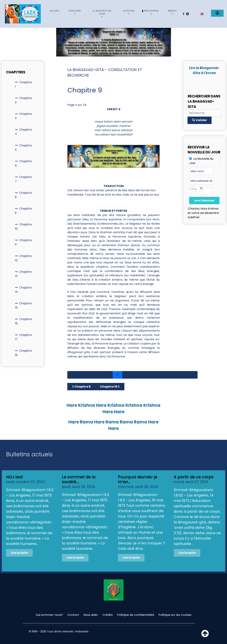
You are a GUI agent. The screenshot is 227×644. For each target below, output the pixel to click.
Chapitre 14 (23, 290)
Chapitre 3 (23, 116)
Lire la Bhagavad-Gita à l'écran (204, 70)
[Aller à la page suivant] (183, 375)
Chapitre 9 (23, 211)
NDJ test (15, 477)
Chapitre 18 (23, 353)
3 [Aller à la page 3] (108, 375)
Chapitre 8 (23, 195)
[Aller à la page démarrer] (72, 375)
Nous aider (91, 615)
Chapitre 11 (23, 242)
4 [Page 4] (117, 375)
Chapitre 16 (23, 321)
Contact (73, 615)
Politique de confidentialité (136, 615)
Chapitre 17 (23, 337)
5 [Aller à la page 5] (127, 375)
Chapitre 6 (23, 163)
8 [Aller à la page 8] (154, 375)
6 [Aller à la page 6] (136, 375)
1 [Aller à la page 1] (90, 375)
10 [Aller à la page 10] (174, 375)
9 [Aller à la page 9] (164, 375)
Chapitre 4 (23, 132)
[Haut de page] (205, 636)
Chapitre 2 (23, 100)
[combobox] (204, 113)
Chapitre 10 (23, 227)
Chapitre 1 (23, 84)
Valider (200, 120)
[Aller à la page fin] (193, 375)
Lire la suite (19, 553)
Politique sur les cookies (175, 615)
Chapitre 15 (23, 305)
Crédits (108, 615)
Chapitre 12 (23, 258)
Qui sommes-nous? (49, 615)
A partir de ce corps (194, 477)
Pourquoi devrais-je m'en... (138, 479)
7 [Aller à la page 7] (145, 375)
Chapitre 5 (23, 148)
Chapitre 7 (23, 179)
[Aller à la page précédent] (82, 375)
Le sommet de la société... (79, 479)
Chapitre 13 (23, 274)
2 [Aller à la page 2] (99, 375)
